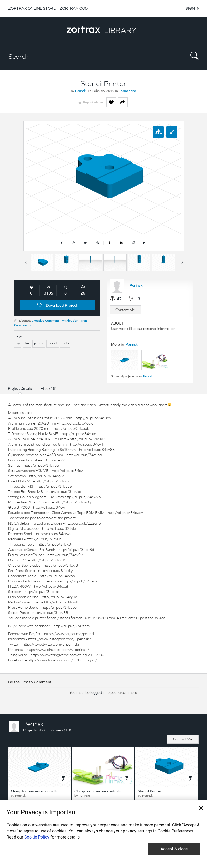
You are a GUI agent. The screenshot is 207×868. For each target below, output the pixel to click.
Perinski (81, 91)
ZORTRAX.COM (74, 8)
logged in (98, 692)
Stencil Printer (150, 792)
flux (27, 343)
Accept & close (174, 849)
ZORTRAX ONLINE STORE (32, 8)
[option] (42, 263)
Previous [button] (26, 261)
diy (18, 343)
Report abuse (93, 103)
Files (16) (49, 388)
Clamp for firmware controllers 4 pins (105, 792)
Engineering (127, 91)
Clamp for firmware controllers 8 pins (41, 792)
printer (39, 343)
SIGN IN (193, 8)
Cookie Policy (37, 837)
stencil (53, 343)
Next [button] (182, 261)
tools (65, 343)
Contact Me (125, 310)
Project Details (20, 388)
